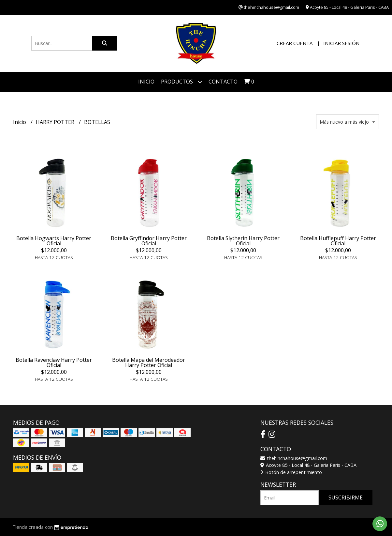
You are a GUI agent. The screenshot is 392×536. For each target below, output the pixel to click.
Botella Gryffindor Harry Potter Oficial (149, 241)
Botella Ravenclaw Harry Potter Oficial (54, 362)
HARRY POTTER (56, 122)
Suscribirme (346, 498)
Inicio (146, 82)
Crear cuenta (295, 43)
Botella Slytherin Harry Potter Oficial (243, 241)
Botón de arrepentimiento (291, 472)
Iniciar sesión (341, 43)
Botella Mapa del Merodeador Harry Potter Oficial (149, 362)
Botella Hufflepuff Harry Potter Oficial (338, 241)
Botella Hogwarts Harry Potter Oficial (54, 241)
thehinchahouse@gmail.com (294, 458)
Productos (181, 82)
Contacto (223, 82)
